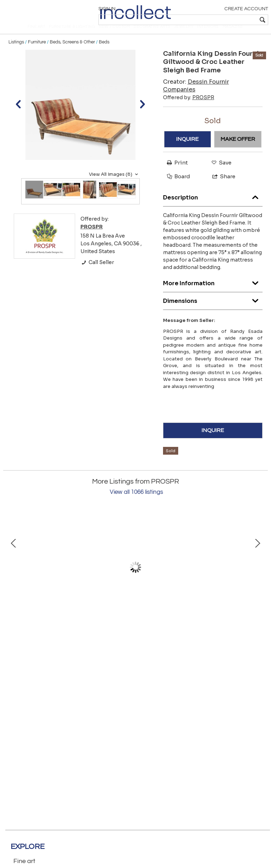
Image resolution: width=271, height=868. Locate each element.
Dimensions (213, 311)
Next (257, 579)
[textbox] (216, 20)
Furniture (37, 54)
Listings (16, 54)
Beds (104, 54)
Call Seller (97, 274)
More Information (213, 293)
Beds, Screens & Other (72, 54)
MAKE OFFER (238, 151)
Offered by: (189, 109)
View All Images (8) (114, 186)
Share (221, 188)
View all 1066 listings (136, 504)
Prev (14, 579)
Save (220, 174)
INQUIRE (187, 151)
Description (213, 207)
